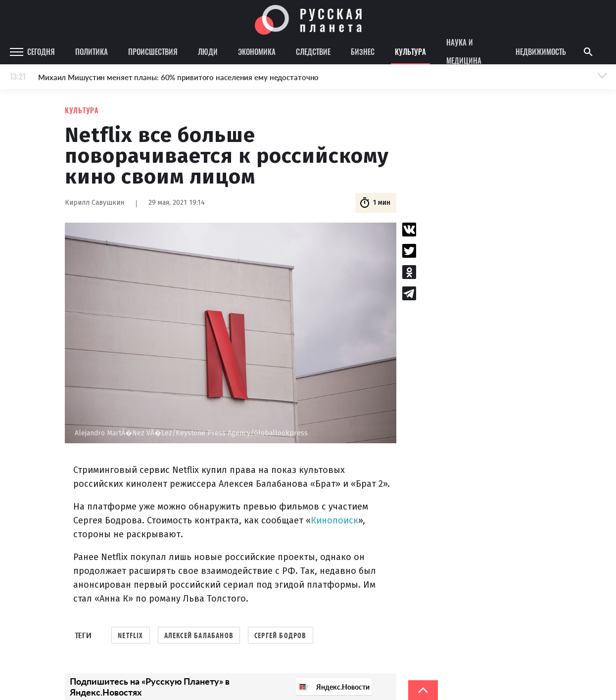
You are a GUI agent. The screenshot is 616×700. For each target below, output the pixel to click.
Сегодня (41, 51)
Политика (92, 51)
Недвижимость (541, 51)
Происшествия (153, 51)
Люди (208, 51)
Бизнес (363, 51)
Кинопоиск (334, 520)
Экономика (257, 51)
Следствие (313, 51)
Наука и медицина (464, 52)
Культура (410, 51)
